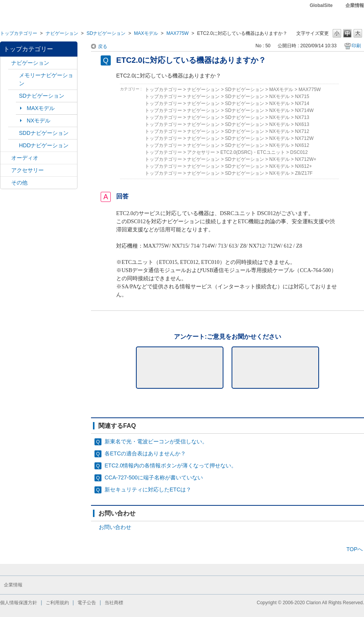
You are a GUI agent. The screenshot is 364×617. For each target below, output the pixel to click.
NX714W (304, 110)
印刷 (356, 46)
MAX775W (178, 33)
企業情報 (355, 5)
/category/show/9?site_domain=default (14, 133)
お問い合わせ (115, 527)
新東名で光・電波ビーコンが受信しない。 (156, 441)
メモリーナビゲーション (46, 79)
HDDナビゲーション (44, 145)
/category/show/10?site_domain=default (6, 170)
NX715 (302, 97)
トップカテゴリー (19, 33)
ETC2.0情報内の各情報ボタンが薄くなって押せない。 (171, 465)
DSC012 (299, 152)
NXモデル (39, 121)
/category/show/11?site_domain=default (6, 183)
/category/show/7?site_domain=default (14, 75)
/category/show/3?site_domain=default (14, 96)
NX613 (302, 124)
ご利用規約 (57, 603)
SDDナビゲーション (44, 133)
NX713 (302, 117)
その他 (19, 183)
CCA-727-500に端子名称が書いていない (154, 477)
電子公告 (87, 603)
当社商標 (114, 603)
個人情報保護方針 (19, 603)
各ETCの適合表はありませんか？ (145, 453)
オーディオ (25, 158)
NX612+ (304, 166)
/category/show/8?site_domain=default (14, 146)
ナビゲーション (62, 33)
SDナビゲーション (106, 33)
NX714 (302, 103)
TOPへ (355, 549)
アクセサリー (27, 170)
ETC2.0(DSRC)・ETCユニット (253, 152)
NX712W (304, 138)
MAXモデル (146, 33)
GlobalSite (321, 5)
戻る (103, 47)
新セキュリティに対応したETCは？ (148, 489)
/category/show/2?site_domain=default (6, 63)
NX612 (302, 145)
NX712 (302, 131)
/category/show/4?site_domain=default (6, 158)
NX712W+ (306, 159)
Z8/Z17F (304, 173)
